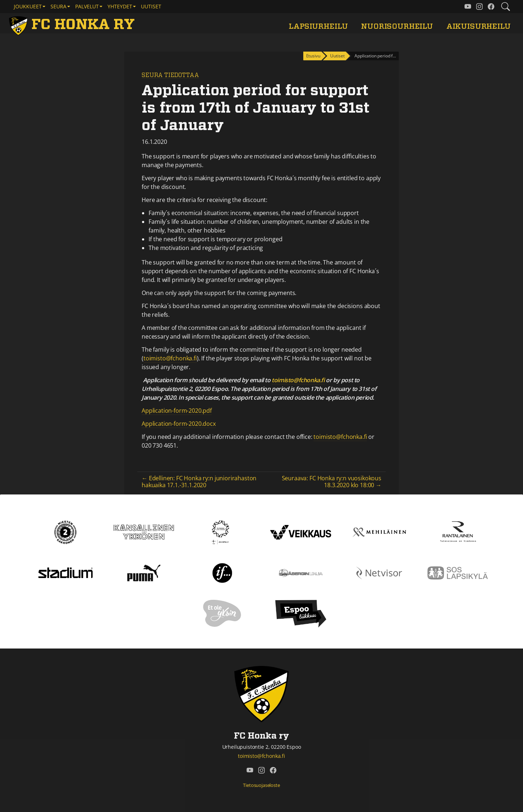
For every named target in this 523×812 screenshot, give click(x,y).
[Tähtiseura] (222, 532)
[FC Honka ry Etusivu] (73, 25)
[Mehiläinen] (379, 532)
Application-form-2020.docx (179, 424)
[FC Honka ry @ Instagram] (479, 7)
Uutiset (151, 6)
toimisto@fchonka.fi (170, 358)
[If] (222, 572)
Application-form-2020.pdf (177, 411)
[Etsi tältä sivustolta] (506, 7)
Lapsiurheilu (318, 26)
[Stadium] (65, 572)
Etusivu (313, 56)
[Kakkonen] (65, 532)
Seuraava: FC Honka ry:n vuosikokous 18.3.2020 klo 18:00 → (332, 482)
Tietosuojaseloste (261, 785)
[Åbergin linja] (301, 572)
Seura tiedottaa (170, 75)
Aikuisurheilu (479, 26)
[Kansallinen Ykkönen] (144, 532)
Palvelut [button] (87, 6)
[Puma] (144, 572)
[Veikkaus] (301, 532)
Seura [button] (58, 6)
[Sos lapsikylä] (458, 572)
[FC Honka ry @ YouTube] (468, 7)
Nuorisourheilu (397, 26)
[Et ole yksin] (222, 613)
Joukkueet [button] (28, 6)
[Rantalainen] (458, 532)
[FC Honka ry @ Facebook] (491, 7)
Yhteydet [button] (120, 6)
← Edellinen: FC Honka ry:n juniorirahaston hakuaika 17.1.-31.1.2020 (199, 482)
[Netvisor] (379, 572)
